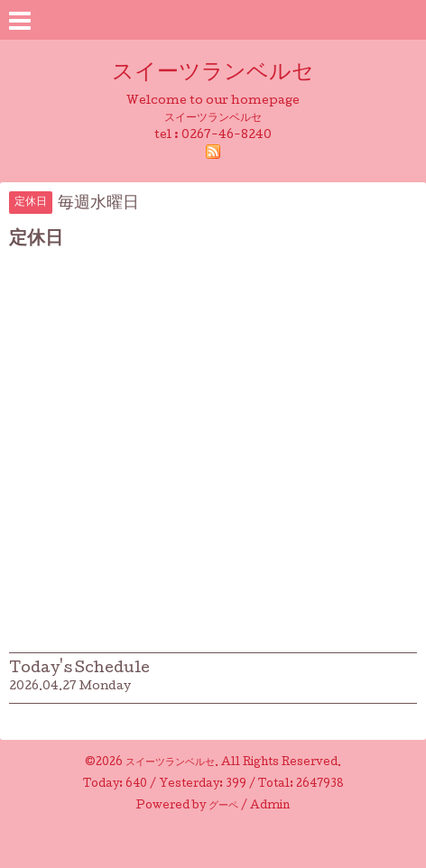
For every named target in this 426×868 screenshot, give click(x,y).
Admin (270, 807)
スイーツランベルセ (224, 74)
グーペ (223, 807)
